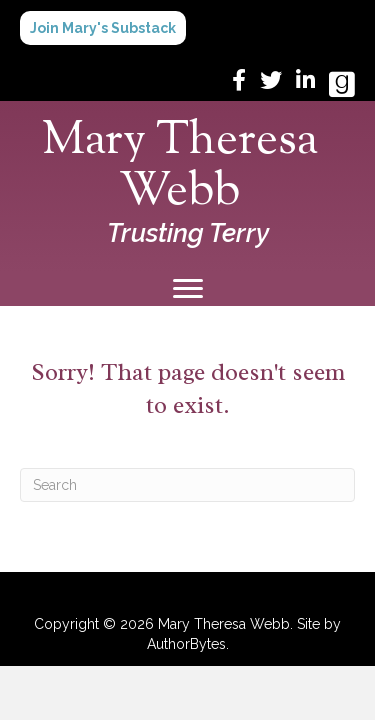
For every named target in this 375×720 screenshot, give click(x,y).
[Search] (187, 485)
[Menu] (188, 289)
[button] (103, 28)
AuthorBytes (186, 644)
